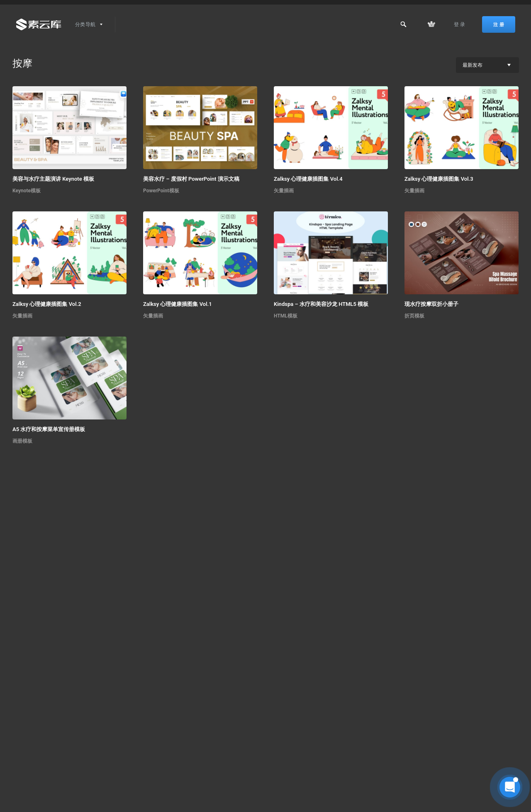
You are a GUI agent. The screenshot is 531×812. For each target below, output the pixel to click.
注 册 (499, 24)
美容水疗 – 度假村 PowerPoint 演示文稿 (191, 179)
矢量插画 (284, 191)
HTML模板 (286, 316)
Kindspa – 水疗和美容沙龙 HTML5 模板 (321, 304)
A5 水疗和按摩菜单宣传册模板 (49, 429)
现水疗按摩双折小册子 (431, 304)
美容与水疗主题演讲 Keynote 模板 (53, 179)
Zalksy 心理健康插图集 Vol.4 (308, 179)
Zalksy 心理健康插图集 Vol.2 (47, 304)
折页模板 (414, 316)
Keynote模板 (27, 191)
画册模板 (22, 441)
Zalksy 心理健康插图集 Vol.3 (439, 179)
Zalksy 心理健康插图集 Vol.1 (178, 304)
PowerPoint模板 (161, 191)
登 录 (460, 24)
